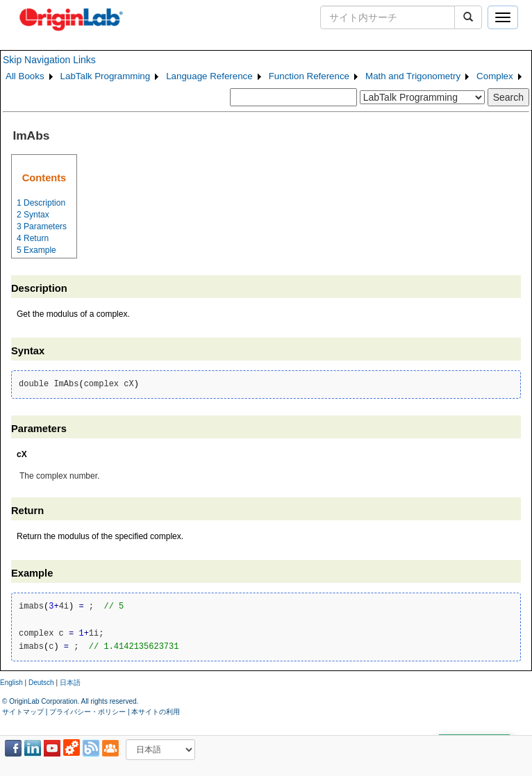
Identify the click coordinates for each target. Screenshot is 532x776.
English (11, 683)
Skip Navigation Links (49, 60)
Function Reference (309, 76)
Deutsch (41, 683)
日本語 (70, 683)
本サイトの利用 (156, 712)
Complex (495, 76)
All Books (25, 76)
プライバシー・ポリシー (88, 712)
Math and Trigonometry (413, 76)
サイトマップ (23, 712)
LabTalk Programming (106, 76)
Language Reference (209, 76)
